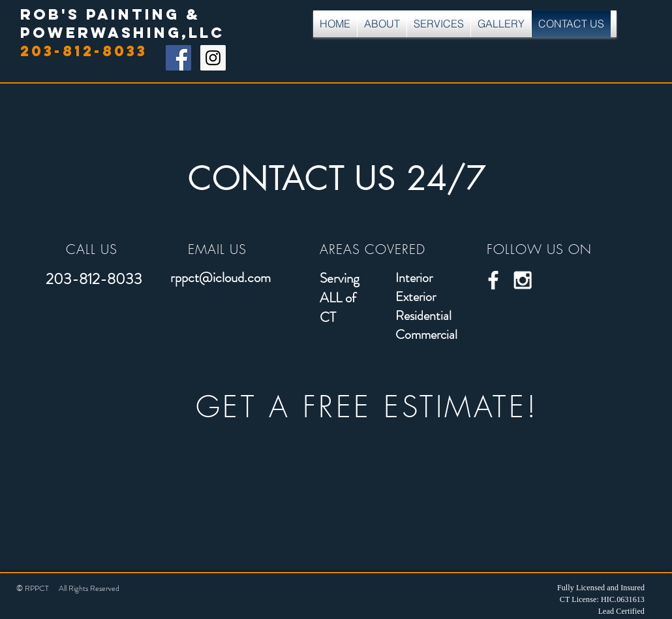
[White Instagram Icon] (523, 280)
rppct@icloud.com (221, 278)
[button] (439, 24)
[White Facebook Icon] (493, 280)
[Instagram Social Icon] (213, 58)
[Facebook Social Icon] (178, 58)
